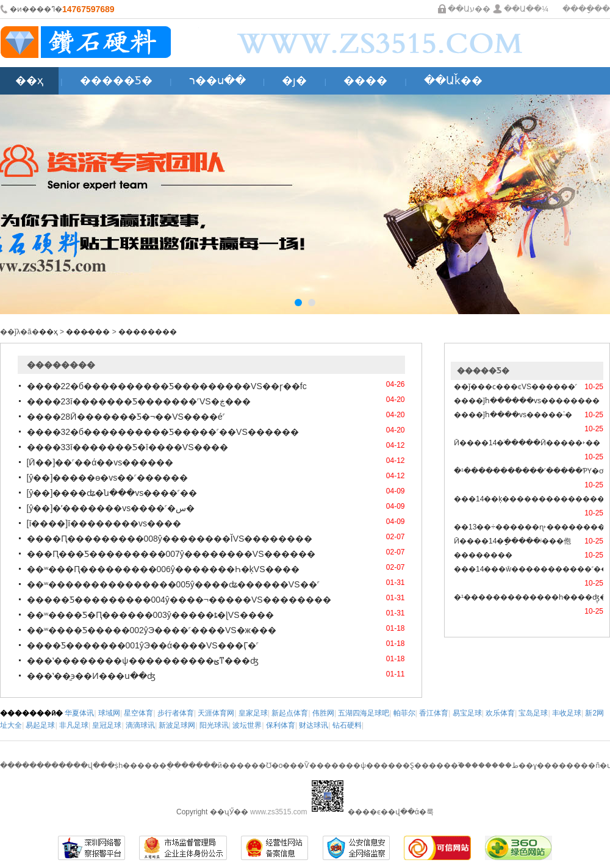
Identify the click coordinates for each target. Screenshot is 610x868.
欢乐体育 (500, 713)
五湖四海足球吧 (364, 713)
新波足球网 (177, 725)
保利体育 (281, 725)
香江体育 (434, 713)
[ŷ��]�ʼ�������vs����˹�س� (111, 508)
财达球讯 (314, 725)
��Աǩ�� (453, 81)
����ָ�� (586, 9)
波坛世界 (247, 725)
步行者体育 (176, 713)
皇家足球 (253, 713)
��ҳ (29, 81)
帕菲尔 (404, 713)
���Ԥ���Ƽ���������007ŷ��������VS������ (171, 554)
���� (365, 81)
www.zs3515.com (278, 812)
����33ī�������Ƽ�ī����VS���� (127, 447)
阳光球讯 (214, 725)
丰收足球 (567, 713)
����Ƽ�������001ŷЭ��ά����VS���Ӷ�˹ (143, 645)
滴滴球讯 (140, 725)
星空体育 (138, 713)
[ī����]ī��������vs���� (104, 523)
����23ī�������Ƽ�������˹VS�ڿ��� (139, 401)
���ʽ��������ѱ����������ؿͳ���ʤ (143, 661)
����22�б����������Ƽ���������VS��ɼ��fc (167, 386)
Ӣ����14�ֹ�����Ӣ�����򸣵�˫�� (527, 443)
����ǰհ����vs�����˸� (513, 415)
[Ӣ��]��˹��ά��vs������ (100, 462)
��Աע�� (469, 9)
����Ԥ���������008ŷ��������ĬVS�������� (170, 539)
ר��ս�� (217, 81)
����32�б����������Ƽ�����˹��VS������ (163, 432)
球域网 (109, 713)
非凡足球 (74, 725)
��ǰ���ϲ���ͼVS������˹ (515, 387)
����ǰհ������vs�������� (527, 401)
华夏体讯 (79, 713)
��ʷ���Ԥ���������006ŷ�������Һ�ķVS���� (163, 569)
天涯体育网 (216, 713)
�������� (148, 332)
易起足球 (40, 725)
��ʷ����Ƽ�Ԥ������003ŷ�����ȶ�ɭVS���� (150, 615)
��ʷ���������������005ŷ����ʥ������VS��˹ (173, 584)
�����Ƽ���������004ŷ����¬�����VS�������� (179, 600)
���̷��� (88, 332)
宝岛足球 (533, 713)
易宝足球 (467, 713)
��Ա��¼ (526, 9)
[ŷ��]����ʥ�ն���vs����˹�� (112, 493)
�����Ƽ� (116, 81)
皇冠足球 (107, 725)
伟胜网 (323, 713)
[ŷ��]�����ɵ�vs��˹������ (108, 478)
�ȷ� (294, 81)
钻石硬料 (347, 725)
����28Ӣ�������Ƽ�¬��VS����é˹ (126, 417)
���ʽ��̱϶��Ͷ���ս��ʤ (91, 676)
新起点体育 (290, 713)
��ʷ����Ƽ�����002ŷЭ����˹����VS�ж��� (152, 630)
